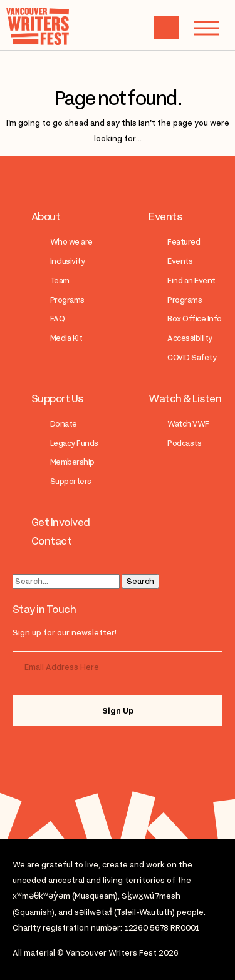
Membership (72, 462)
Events (165, 216)
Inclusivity (67, 261)
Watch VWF (188, 424)
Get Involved (61, 522)
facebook (89, 753)
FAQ (57, 319)
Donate (64, 424)
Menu (201, 28)
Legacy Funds (74, 443)
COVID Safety (192, 357)
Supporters (71, 481)
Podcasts (184, 443)
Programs (67, 300)
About (46, 216)
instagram (39, 753)
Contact (51, 541)
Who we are (71, 242)
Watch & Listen (185, 398)
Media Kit (66, 338)
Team (60, 280)
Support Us (57, 398)
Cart (166, 28)
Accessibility (190, 338)
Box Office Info (194, 319)
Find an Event (191, 280)
